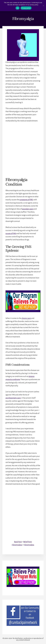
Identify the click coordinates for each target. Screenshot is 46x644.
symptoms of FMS (26, 200)
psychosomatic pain (13, 398)
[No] (43, 6)
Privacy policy (26, 8)
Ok (18, 8)
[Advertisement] (23, 148)
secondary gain (28, 209)
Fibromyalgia (29, 545)
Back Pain (18, 542)
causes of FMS (11, 234)
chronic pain (26, 318)
